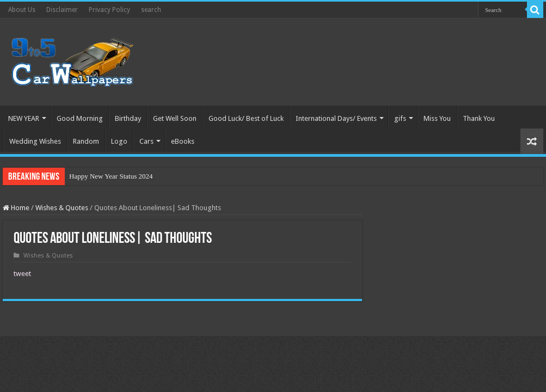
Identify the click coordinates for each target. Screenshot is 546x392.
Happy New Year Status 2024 (111, 176)
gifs (400, 118)
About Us (22, 10)
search (151, 10)
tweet (22, 274)
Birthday (128, 118)
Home (16, 208)
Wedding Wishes (35, 141)
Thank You (479, 118)
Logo (119, 141)
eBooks (183, 141)
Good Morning (80, 118)
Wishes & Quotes (62, 208)
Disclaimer (62, 10)
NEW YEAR (24, 118)
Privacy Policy (109, 10)
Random (86, 141)
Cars (146, 141)
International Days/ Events (336, 118)
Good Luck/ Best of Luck (246, 118)
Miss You (437, 118)
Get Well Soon (175, 118)
